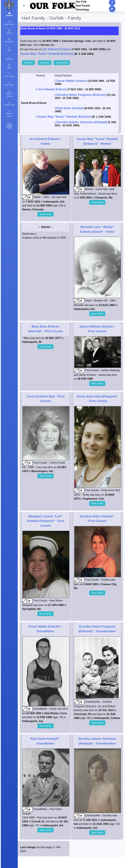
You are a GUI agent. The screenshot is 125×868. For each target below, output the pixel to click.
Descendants (62, 63)
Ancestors (45, 63)
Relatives (29, 63)
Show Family (45, 214)
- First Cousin (45, 521)
